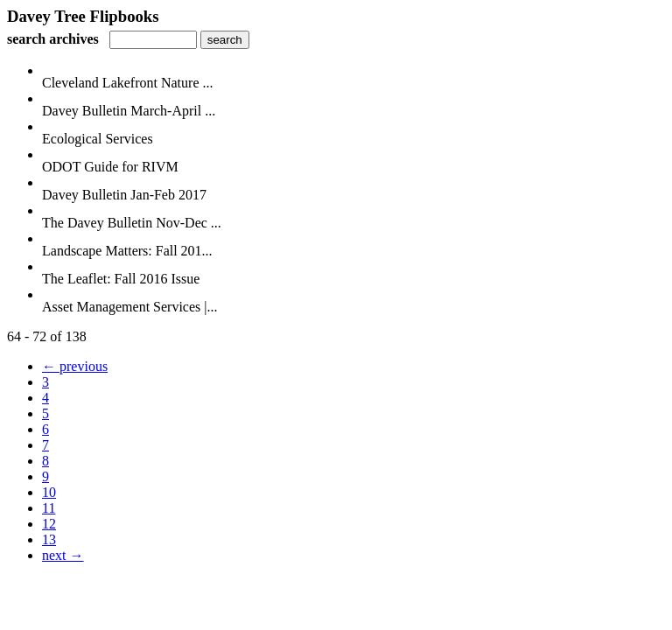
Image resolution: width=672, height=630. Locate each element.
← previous (75, 366)
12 (49, 524)
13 (49, 539)
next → (63, 555)
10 (49, 492)
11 (49, 508)
